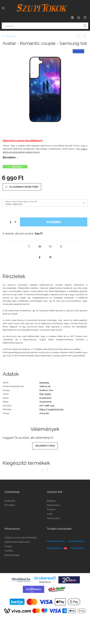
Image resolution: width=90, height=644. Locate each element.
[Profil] (79, 18)
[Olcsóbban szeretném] (22, 187)
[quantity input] (10, 222)
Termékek (10, 505)
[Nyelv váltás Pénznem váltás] (72, 18)
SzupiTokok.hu (77, 541)
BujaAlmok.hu (57, 548)
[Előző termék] (78, 36)
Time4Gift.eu (78, 548)
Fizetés (8, 546)
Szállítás (9, 551)
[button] (29, 246)
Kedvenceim (54, 518)
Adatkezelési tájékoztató (17, 542)
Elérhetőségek (12, 555)
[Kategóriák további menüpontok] (3, 8)
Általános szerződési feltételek (21, 538)
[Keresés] (45, 26)
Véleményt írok (45, 446)
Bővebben (9, 157)
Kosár (50, 514)
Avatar (48, 394)
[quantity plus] (15, 222)
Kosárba (54, 222)
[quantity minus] (6, 222)
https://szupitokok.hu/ (52, 409)
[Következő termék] (85, 36)
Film (41, 394)
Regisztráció (53, 505)
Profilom (51, 510)
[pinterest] (50, 257)
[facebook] (40, 257)
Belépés (51, 501)
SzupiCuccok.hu (56, 541)
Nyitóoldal (10, 501)
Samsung (78, 51)
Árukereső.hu (45, 582)
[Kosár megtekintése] (85, 18)
